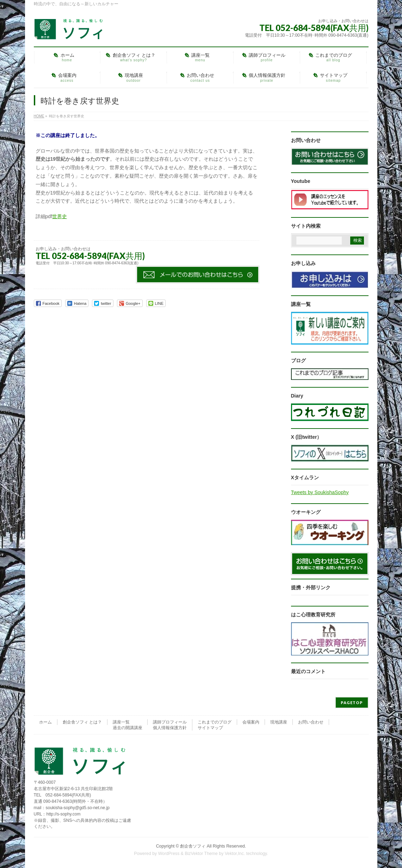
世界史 (60, 216)
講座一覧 (121, 722)
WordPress (169, 854)
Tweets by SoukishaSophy (320, 492)
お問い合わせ (311, 722)
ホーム (45, 722)
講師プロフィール (170, 722)
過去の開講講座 (128, 728)
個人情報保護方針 (170, 728)
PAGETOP (352, 703)
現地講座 (279, 722)
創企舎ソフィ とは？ (82, 722)
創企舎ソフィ (193, 846)
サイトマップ (210, 728)
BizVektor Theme (201, 854)
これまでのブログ (215, 722)
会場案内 (251, 722)
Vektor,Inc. (235, 854)
